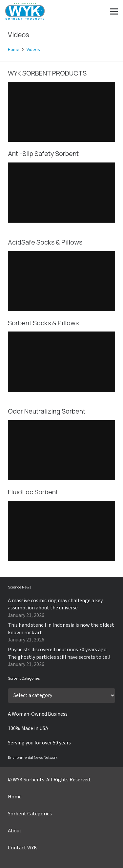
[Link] (25, 11)
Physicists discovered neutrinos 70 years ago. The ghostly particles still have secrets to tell (59, 653)
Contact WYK (22, 848)
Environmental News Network (33, 757)
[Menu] (114, 11)
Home (15, 797)
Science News (20, 587)
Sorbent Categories (30, 814)
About (15, 831)
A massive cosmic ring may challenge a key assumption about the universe (55, 604)
